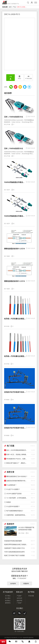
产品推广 (19, 596)
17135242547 (22, 578)
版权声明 (19, 601)
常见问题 (31, 596)
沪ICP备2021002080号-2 (11, 638)
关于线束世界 (8, 592)
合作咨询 (13, 583)
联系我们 (8, 601)
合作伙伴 (19, 598)
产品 (14, 7)
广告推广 (19, 603)
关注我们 (20, 608)
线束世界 (26, 638)
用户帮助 (31, 592)
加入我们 (8, 598)
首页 (10, 7)
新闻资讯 (8, 603)
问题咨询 (26, 583)
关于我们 (8, 596)
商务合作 (19, 592)
